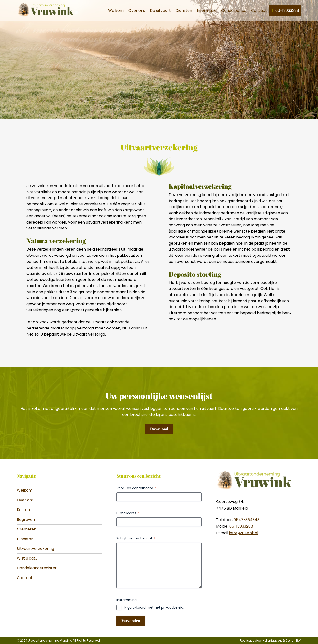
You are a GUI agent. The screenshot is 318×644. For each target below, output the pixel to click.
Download (159, 429)
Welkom (116, 11)
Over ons (137, 11)
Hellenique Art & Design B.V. (282, 641)
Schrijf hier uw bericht (136, 538)
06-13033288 (287, 11)
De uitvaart (160, 11)
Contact (259, 11)
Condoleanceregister (37, 568)
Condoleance (234, 11)
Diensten (184, 11)
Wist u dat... (27, 558)
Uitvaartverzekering (35, 549)
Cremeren (27, 529)
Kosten (23, 510)
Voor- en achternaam (136, 488)
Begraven (26, 519)
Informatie (207, 11)
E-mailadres (128, 513)
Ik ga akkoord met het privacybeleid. (154, 607)
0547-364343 (247, 520)
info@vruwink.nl (244, 533)
